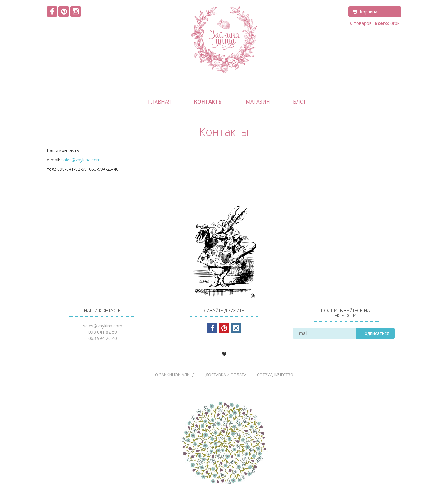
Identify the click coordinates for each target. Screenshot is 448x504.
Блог (300, 102)
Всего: (382, 23)
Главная (160, 102)
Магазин (258, 102)
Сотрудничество (275, 375)
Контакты (208, 102)
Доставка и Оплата (226, 375)
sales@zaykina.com (81, 160)
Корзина (369, 12)
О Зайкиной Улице (175, 375)
